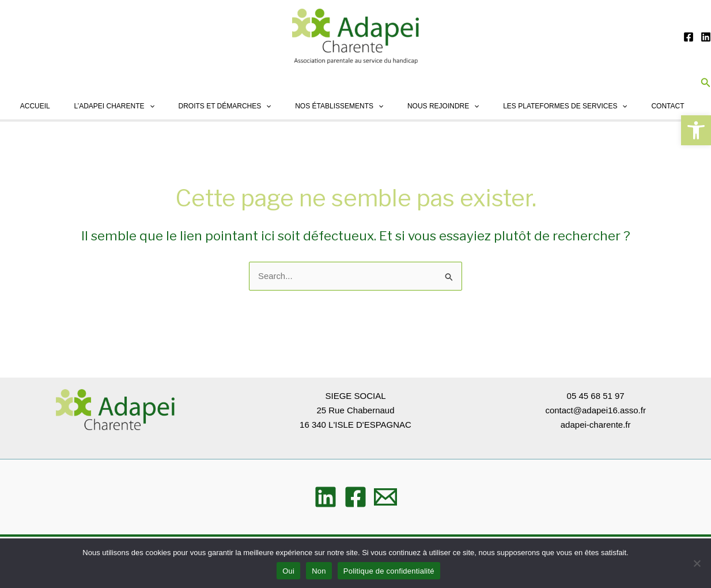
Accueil (16, 106)
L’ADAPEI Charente (98, 106)
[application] (133, 106)
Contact (667, 106)
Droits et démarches (212, 106)
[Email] (385, 497)
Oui (288, 571)
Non (319, 571)
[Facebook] (689, 37)
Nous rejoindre (436, 106)
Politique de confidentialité (389, 571)
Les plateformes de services (561, 106)
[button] (696, 130)
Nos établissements (329, 106)
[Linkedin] (706, 37)
